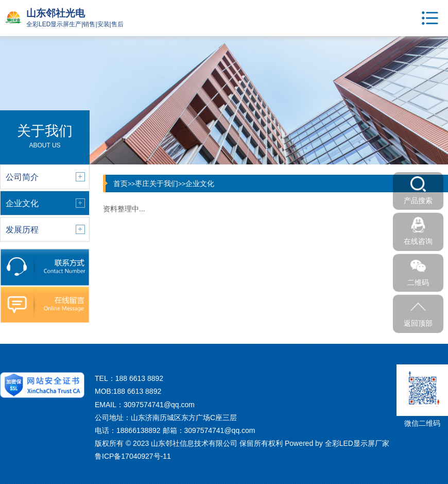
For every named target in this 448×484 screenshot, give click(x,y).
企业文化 (200, 183)
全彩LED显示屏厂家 (357, 443)
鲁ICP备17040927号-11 (133, 456)
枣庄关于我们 (157, 183)
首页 (120, 183)
